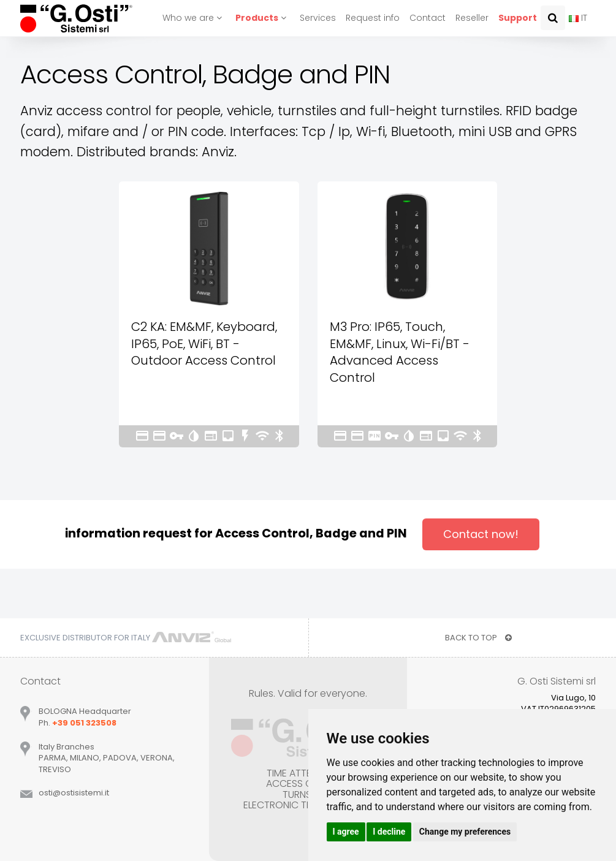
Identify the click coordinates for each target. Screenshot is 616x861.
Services (318, 18)
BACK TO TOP (478, 638)
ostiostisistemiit (74, 793)
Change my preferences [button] (465, 832)
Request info (373, 18)
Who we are (194, 18)
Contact (428, 18)
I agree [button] (346, 832)
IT (578, 18)
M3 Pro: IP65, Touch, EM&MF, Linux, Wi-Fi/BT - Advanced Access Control (400, 352)
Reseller (472, 18)
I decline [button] (389, 832)
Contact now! (481, 534)
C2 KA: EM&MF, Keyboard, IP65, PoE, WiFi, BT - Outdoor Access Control (204, 343)
